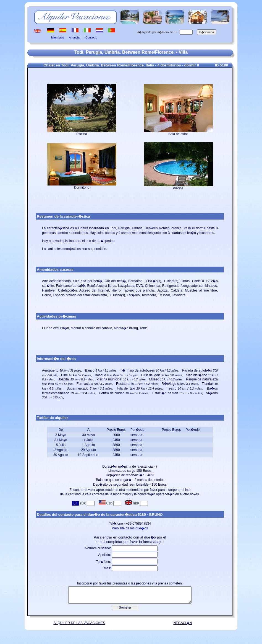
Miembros (58, 37)
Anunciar (75, 37)
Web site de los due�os (130, 528)
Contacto (91, 37)
